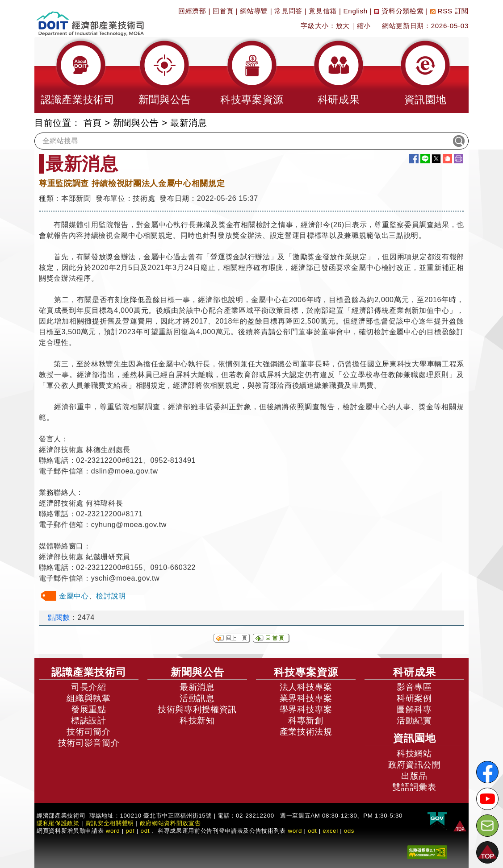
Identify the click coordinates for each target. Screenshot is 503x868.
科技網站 (414, 754)
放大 (343, 26)
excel (330, 831)
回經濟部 (192, 11)
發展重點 (89, 709)
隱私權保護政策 (58, 823)
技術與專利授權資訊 (197, 709)
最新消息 (189, 123)
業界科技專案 (306, 698)
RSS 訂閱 (449, 11)
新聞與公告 (136, 123)
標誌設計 (89, 721)
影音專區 (414, 687)
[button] (78, 75)
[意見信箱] (487, 826)
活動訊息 (197, 698)
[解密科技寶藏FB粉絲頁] (487, 772)
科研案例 (414, 698)
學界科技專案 (306, 709)
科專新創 (306, 721)
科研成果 (415, 672)
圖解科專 (414, 709)
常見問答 (288, 11)
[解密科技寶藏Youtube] (487, 799)
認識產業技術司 (89, 672)
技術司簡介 (88, 732)
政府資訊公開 (415, 765)
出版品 (414, 776)
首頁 (93, 123)
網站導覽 (254, 11)
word (295, 831)
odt (145, 831)
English (356, 11)
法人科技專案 (306, 687)
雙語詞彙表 (414, 787)
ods (349, 831)
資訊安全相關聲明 (110, 823)
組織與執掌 (88, 698)
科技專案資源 (306, 672)
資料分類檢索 (399, 11)
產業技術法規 (306, 732)
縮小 (364, 26)
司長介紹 (89, 687)
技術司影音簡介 (89, 743)
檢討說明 (111, 596)
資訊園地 (415, 738)
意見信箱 (323, 11)
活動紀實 (414, 721)
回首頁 (223, 11)
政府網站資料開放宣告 (170, 823)
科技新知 (197, 721)
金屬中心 (74, 596)
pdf (130, 831)
